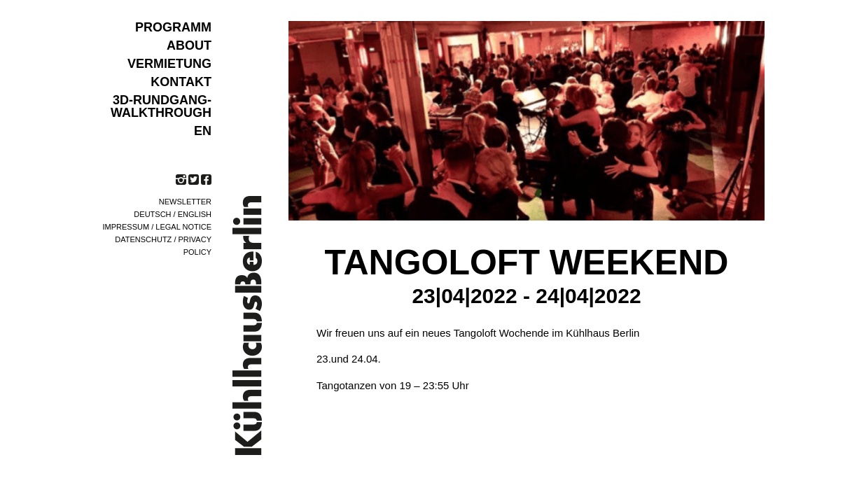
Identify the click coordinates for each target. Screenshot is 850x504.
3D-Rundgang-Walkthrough (161, 106)
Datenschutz (143, 239)
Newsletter (185, 202)
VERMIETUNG (169, 64)
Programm (173, 27)
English (195, 214)
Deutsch (152, 214)
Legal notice (183, 227)
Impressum (126, 227)
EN (203, 131)
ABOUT (189, 45)
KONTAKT (181, 82)
